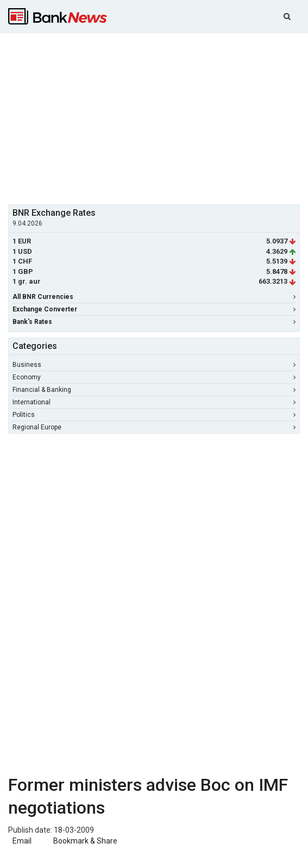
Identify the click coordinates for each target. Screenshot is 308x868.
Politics (154, 415)
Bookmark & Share (85, 841)
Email (21, 841)
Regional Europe (154, 427)
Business (154, 365)
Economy (154, 377)
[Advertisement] (158, 117)
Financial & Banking (154, 390)
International (154, 402)
